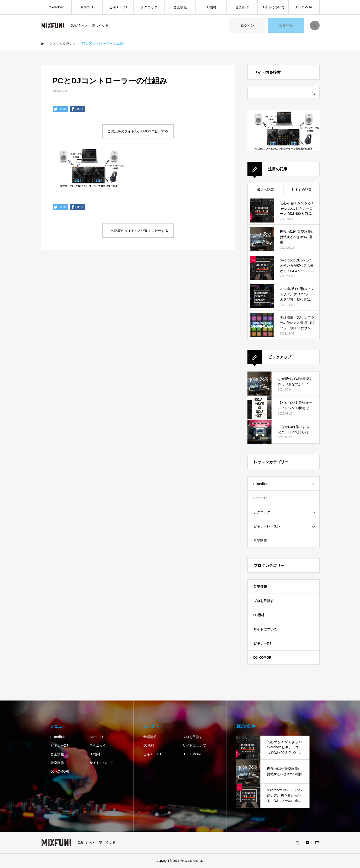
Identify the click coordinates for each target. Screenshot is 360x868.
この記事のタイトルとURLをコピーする (138, 131)
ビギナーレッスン (267, 526)
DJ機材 (211, 7)
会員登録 (286, 25)
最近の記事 (265, 190)
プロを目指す (264, 601)
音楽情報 (180, 7)
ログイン (247, 25)
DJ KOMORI (304, 7)
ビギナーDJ (118, 7)
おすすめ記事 (302, 190)
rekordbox (56, 7)
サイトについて (273, 7)
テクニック (149, 7)
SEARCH (315, 25)
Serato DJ (87, 7)
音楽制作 (242, 7)
